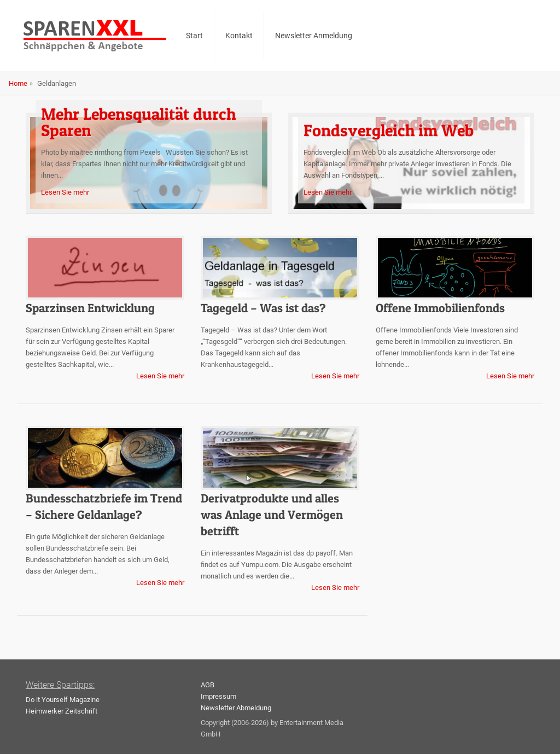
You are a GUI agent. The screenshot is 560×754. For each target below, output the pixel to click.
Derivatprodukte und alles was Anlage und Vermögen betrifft (272, 515)
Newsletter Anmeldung (314, 36)
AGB (208, 685)
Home (18, 83)
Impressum (218, 696)
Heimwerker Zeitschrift (62, 711)
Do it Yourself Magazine (63, 700)
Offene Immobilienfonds (440, 308)
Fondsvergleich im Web (389, 130)
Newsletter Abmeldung (236, 708)
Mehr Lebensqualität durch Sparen (138, 122)
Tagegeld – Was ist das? (263, 308)
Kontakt (239, 36)
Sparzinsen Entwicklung (90, 308)
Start (194, 36)
